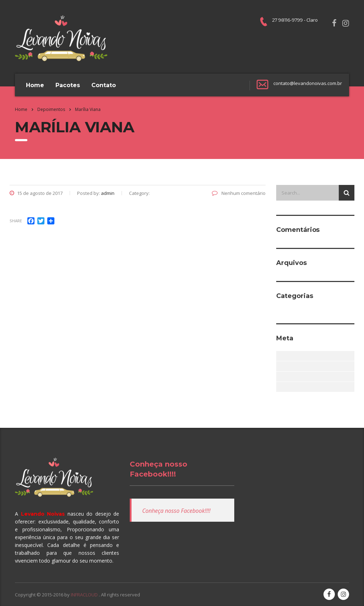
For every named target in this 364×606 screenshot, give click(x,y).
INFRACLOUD (85, 595)
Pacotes (68, 85)
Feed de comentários (280, 377)
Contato (104, 85)
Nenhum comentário (239, 193)
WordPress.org (280, 387)
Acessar (280, 356)
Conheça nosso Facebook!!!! (176, 511)
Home (35, 85)
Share (16, 221)
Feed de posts (280, 366)
